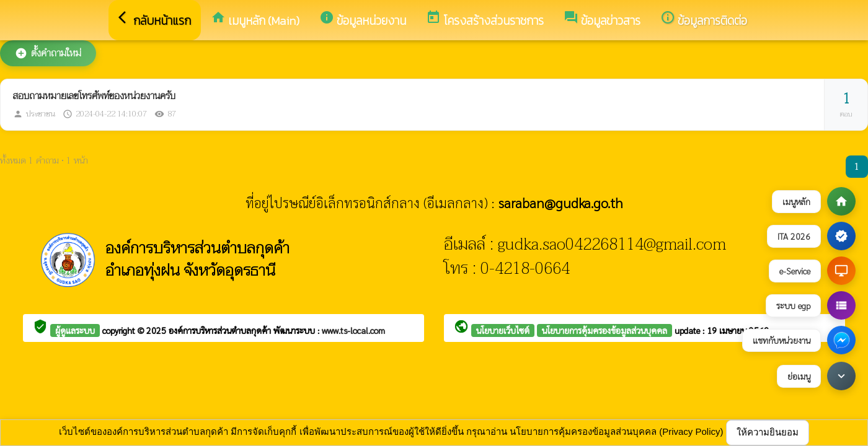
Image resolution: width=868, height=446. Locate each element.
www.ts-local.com (353, 330)
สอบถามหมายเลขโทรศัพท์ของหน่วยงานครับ (94, 96)
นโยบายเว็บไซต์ (503, 330)
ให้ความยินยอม (768, 432)
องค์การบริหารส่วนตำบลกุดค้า (221, 330)
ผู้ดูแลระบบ (75, 330)
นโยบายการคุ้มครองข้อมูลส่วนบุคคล (604, 330)
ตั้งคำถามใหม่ (48, 53)
